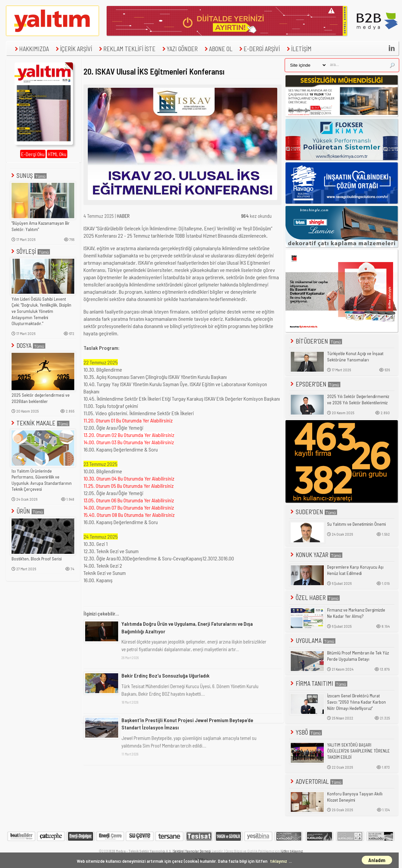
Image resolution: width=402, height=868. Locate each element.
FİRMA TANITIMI (318, 683)
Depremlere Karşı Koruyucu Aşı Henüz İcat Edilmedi (355, 570)
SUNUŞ (28, 175)
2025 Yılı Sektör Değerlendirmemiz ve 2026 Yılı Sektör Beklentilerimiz (358, 400)
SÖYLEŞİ (30, 251)
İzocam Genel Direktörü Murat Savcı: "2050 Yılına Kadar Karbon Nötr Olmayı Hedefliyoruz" (356, 702)
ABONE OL (218, 49)
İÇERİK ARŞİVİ (73, 49)
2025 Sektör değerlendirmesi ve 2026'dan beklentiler (41, 398)
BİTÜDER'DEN (316, 341)
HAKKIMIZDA (31, 49)
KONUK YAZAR (316, 555)
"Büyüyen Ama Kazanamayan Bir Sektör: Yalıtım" (41, 226)
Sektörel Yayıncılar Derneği (192, 851)
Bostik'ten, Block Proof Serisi (37, 559)
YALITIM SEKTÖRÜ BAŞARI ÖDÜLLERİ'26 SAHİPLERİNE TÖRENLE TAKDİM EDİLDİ (358, 751)
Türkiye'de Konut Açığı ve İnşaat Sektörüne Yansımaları (355, 357)
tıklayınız (279, 861)
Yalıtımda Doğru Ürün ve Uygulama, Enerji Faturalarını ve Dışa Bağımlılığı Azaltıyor (187, 627)
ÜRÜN (27, 511)
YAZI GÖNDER (179, 49)
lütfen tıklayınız (292, 851)
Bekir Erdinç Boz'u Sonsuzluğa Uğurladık (166, 675)
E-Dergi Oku (33, 154)
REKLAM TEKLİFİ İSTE (126, 49)
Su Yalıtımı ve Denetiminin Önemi (356, 524)
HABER (123, 216)
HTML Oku (57, 154)
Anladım (377, 860)
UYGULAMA (312, 640)
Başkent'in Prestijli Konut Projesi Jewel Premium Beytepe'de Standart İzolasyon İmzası (187, 724)
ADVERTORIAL (316, 781)
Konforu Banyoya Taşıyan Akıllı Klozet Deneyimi (355, 797)
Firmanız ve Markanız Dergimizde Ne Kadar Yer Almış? (356, 613)
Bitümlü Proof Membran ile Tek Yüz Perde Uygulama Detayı (358, 656)
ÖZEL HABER (315, 598)
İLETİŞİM (298, 49)
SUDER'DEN (313, 512)
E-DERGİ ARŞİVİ (259, 49)
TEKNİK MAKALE (40, 423)
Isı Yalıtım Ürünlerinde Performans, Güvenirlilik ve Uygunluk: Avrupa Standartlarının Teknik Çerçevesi (42, 480)
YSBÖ (306, 732)
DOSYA (28, 345)
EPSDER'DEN (315, 384)
